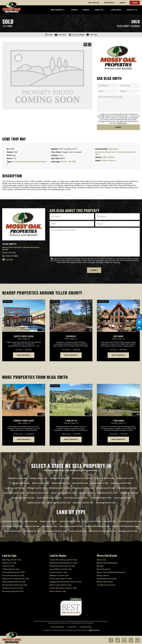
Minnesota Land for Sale (60, 487)
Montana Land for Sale (127, 487)
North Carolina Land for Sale (64, 492)
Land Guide (116, 10)
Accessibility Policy (86, 626)
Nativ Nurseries (104, 569)
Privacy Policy (122, 123)
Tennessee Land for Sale (101, 497)
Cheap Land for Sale (48, 521)
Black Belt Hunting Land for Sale (63, 562)
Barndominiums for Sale (12, 521)
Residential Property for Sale (98, 526)
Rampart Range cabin (24, 420)
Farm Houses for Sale (92, 521)
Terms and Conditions (57, 626)
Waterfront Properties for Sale (103, 531)
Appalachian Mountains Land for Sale (65, 581)
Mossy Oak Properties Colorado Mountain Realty (115, 153)
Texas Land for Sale (122, 497)
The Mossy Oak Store (106, 584)
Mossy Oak (102, 559)
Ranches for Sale (32, 526)
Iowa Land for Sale (80, 483)
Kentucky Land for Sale (121, 483)
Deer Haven (118, 336)
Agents (86, 10)
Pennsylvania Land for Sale (23, 497)
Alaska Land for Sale (38, 478)
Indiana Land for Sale (61, 483)
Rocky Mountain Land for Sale (62, 565)
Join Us (123, 3)
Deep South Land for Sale (61, 584)
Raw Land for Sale (49, 526)
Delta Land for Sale (58, 591)
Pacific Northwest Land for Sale (63, 587)
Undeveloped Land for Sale (55, 531)
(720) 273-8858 (108, 157)
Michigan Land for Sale (37, 487)
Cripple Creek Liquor (24, 336)
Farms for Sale (110, 521)
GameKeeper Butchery (107, 578)
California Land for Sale (82, 478)
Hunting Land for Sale (13, 526)
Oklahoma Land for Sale (107, 492)
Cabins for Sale (31, 521)
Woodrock (71, 336)
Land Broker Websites (80, 630)
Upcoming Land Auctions (13, 591)
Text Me (8, 260)
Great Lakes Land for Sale (61, 578)
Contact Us (132, 10)
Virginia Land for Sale (36, 502)
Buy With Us (109, 3)
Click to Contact (108, 160)
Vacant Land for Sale (78, 531)
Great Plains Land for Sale (61, 569)
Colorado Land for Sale (104, 478)
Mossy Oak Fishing (105, 581)
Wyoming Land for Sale (106, 502)
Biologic (100, 565)
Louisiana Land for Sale (15, 487)
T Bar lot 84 (71, 420)
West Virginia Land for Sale (59, 502)
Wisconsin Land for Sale (83, 502)
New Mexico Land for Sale (38, 492)
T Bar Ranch (118, 420)
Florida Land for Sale (125, 478)
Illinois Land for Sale (41, 483)
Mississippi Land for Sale (83, 487)
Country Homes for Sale (70, 521)
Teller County (123, 26)
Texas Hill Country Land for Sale (63, 559)
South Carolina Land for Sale (49, 497)
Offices (74, 10)
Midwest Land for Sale (59, 575)
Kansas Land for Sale (100, 483)
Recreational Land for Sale (71, 526)
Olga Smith (113, 149)
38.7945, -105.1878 (68, 162)
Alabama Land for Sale (18, 478)
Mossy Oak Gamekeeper (107, 562)
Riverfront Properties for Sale (126, 526)
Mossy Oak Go (103, 575)
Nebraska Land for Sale (14, 492)
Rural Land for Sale (13, 531)
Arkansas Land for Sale (59, 478)
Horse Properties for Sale (130, 521)
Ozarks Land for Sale (58, 572)
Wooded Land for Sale (128, 531)
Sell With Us (94, 3)
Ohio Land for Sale (86, 492)
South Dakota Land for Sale (76, 497)
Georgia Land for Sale (20, 483)
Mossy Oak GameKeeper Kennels (111, 572)
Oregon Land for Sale (129, 492)
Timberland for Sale (32, 531)
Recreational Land (20, 162)
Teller (61, 155)
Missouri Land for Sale (106, 487)
